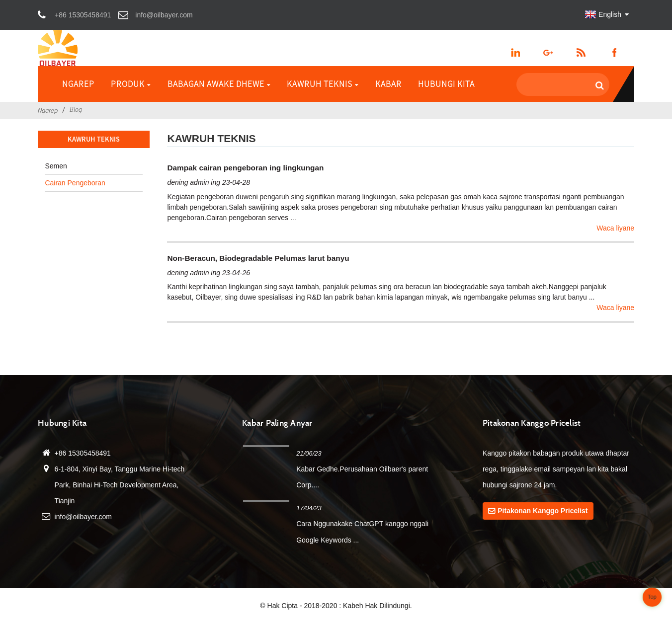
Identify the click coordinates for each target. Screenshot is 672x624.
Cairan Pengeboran (75, 183)
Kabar (388, 84)
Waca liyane (615, 228)
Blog (76, 109)
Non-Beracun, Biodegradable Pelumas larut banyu (258, 258)
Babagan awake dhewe (219, 84)
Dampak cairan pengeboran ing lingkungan (245, 168)
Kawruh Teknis (323, 84)
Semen (56, 166)
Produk (131, 84)
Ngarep (78, 84)
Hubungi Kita (446, 84)
